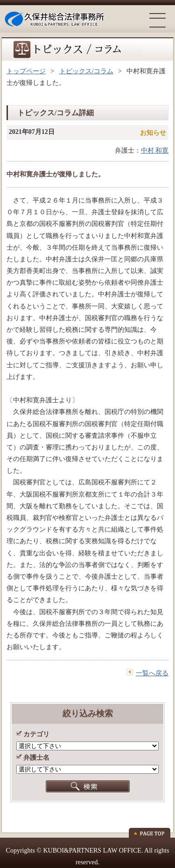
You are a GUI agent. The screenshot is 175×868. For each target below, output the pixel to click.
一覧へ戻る (152, 673)
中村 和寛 (155, 150)
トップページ (26, 71)
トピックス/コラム (86, 71)
